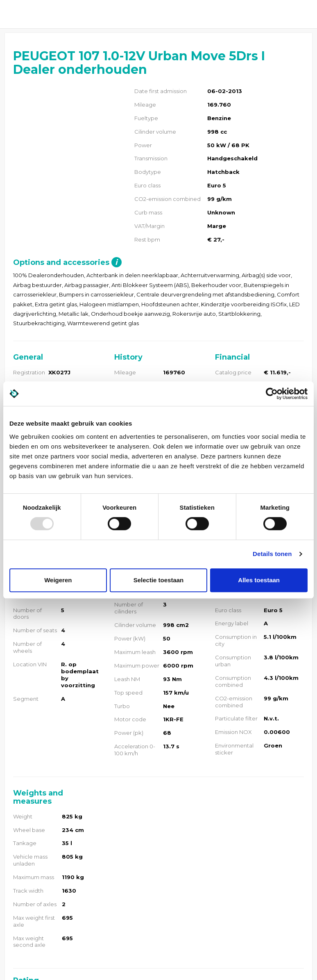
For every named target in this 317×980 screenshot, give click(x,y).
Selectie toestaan (159, 580)
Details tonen (272, 554)
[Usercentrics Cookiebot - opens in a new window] (272, 394)
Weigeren (58, 580)
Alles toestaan (259, 580)
